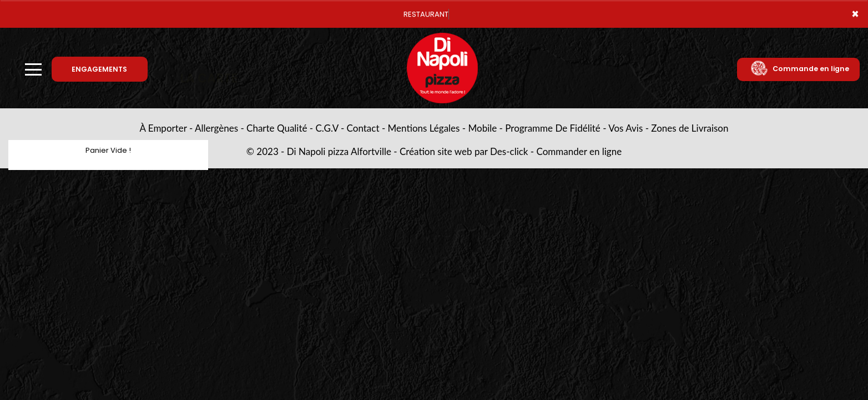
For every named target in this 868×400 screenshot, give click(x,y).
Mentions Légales (424, 128)
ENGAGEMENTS (99, 69)
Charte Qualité (277, 128)
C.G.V (327, 128)
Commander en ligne (579, 151)
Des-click (509, 151)
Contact (363, 128)
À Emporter (163, 128)
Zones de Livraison (690, 128)
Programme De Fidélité (553, 128)
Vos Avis (625, 128)
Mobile (483, 128)
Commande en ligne (799, 69)
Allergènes (216, 128)
